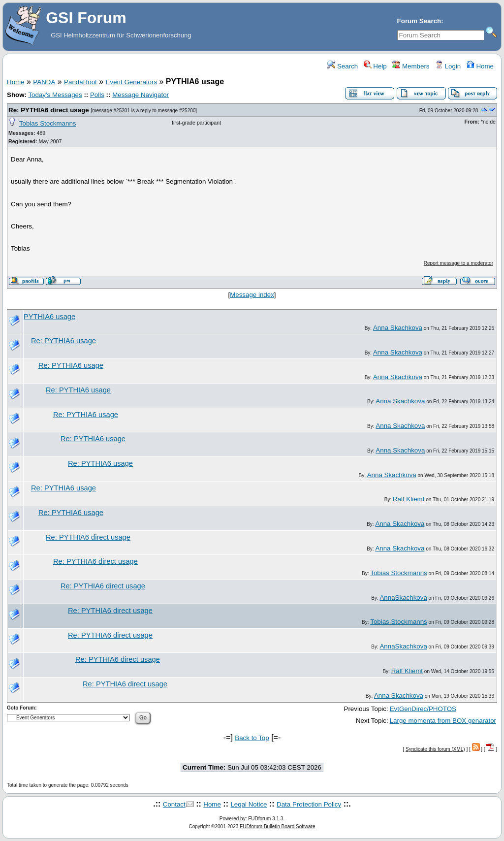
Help (375, 66)
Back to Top (252, 738)
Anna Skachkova (398, 328)
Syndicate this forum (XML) (435, 749)
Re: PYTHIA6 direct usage (49, 110)
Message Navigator (141, 95)
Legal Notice (249, 804)
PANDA (44, 82)
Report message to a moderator (458, 263)
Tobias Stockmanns (48, 123)
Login (448, 66)
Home (480, 66)
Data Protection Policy (309, 804)
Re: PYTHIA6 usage (63, 341)
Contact (174, 804)
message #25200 (177, 111)
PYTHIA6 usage (49, 317)
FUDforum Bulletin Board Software (277, 826)
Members (411, 66)
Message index (252, 295)
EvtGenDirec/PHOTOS (423, 709)
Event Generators (131, 82)
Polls (97, 95)
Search (343, 66)
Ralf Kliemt (409, 499)
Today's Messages (55, 95)
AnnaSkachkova (403, 598)
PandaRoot (80, 82)
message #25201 (111, 111)
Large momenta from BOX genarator (443, 721)
